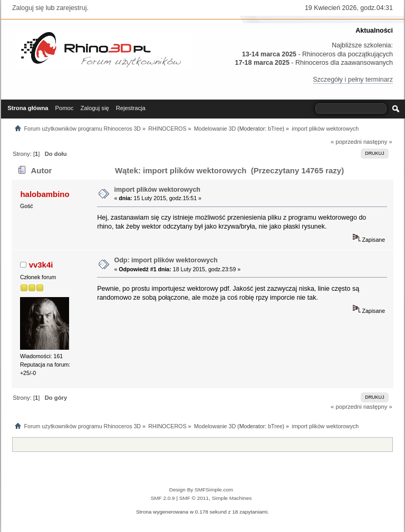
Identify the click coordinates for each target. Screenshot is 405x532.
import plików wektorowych (157, 190)
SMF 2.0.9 (163, 498)
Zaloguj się (28, 8)
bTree (275, 129)
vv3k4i (41, 265)
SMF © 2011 (194, 498)
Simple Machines (232, 498)
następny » (378, 142)
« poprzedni (346, 142)
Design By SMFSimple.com (201, 490)
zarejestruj (72, 8)
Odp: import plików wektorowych (166, 260)
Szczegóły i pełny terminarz (353, 80)
